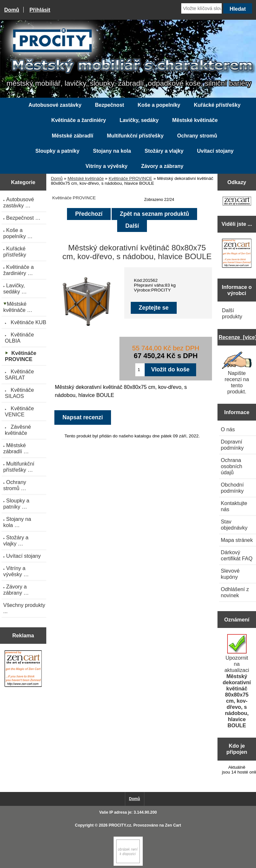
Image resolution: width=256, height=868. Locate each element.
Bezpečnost (110, 105)
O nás (228, 429)
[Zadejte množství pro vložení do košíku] (140, 370)
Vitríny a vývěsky (106, 166)
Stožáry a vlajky (164, 151)
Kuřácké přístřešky (217, 105)
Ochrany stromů (197, 136)
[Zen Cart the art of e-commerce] (23, 669)
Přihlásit (40, 10)
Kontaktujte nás (234, 506)
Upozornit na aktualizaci (237, 681)
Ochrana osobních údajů (231, 466)
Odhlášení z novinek (235, 592)
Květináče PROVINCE (130, 178)
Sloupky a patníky (57, 151)
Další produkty (232, 313)
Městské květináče (86, 178)
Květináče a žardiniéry (78, 120)
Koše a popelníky (159, 105)
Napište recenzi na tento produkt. (237, 373)
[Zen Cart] (128, 864)
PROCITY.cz (120, 825)
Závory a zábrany (162, 166)
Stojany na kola (112, 151)
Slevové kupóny (230, 574)
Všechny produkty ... (24, 608)
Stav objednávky (234, 525)
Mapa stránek (237, 540)
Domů (12, 10)
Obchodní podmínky (232, 488)
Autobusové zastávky (55, 105)
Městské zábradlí (72, 136)
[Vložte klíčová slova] (201, 8)
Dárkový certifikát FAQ (237, 555)
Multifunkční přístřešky (135, 136)
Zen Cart (173, 825)
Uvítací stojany (215, 151)
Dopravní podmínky (232, 445)
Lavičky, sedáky (139, 120)
